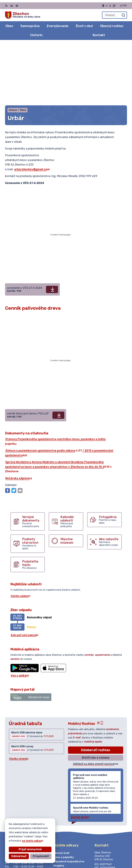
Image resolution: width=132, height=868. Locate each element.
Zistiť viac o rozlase (96, 697)
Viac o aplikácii (20, 615)
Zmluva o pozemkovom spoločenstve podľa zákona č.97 (44, 390)
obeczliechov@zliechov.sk (111, 815)
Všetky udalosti (20, 535)
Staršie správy (80, 756)
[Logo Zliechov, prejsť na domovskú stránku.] (23, 15)
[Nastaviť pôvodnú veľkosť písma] (110, 6)
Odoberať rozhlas (96, 689)
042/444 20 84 (104, 812)
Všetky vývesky (19, 698)
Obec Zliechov (34, 836)
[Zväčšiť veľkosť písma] (114, 6)
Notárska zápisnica (19, 417)
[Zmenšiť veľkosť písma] (107, 6)
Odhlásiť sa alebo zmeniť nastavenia (96, 703)
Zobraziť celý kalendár (25, 574)
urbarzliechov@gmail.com (32, 108)
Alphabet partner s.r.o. (51, 833)
